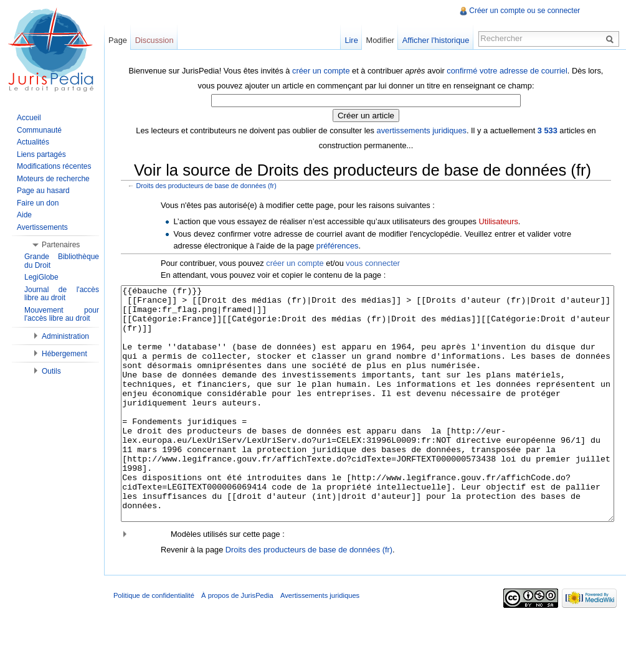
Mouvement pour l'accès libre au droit (62, 315)
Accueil (29, 118)
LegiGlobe (41, 277)
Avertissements (42, 227)
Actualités (33, 142)
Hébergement (64, 354)
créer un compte (323, 69)
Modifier (377, 40)
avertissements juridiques (424, 129)
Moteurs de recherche (53, 179)
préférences (342, 244)
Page (123, 40)
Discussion (160, 40)
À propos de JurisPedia (246, 643)
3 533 (549, 129)
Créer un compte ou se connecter (523, 11)
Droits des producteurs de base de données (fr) (211, 184)
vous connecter (377, 262)
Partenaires (61, 245)
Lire (349, 40)
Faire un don (38, 203)
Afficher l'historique (433, 40)
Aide (24, 215)
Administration (65, 336)
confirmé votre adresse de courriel (509, 69)
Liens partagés (41, 154)
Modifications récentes (54, 166)
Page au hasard (43, 191)
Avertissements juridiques (329, 643)
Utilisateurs (503, 220)
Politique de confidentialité (163, 643)
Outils (51, 371)
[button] (368, 580)
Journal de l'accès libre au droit (62, 294)
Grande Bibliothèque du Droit (62, 261)
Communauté (39, 130)
